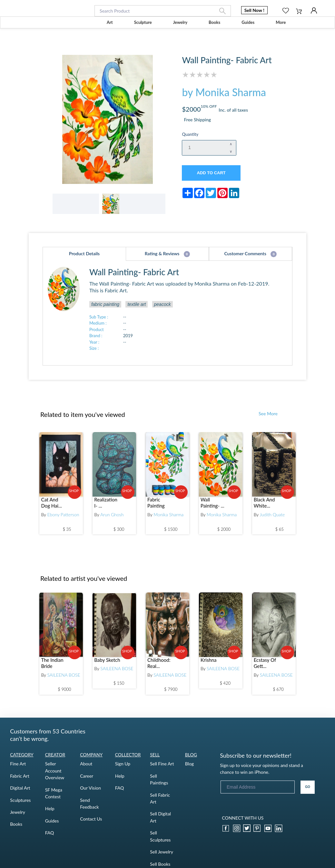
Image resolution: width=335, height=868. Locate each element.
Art (110, 22)
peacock (163, 308)
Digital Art (20, 792)
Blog (189, 768)
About (86, 768)
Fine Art (18, 768)
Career (87, 780)
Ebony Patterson (63, 519)
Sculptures (20, 804)
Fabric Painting (156, 507)
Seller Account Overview (55, 775)
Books (214, 22)
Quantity (190, 134)
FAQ (50, 837)
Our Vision (90, 792)
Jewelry (180, 22)
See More (268, 418)
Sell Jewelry (162, 856)
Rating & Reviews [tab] (167, 259)
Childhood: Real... (159, 667)
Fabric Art (20, 780)
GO (308, 791)
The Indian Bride (52, 667)
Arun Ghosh (112, 519)
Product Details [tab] (84, 259)
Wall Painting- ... (212, 507)
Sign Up (123, 768)
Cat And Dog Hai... (51, 507)
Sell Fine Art (162, 768)
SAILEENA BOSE (64, 679)
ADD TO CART (211, 173)
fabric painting (105, 308)
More (281, 22)
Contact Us (91, 823)
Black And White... (264, 507)
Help (50, 813)
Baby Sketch (107, 664)
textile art (137, 308)
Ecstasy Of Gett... (265, 667)
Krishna (209, 664)
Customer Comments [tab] (250, 259)
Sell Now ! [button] (254, 10)
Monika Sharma (168, 519)
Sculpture (143, 22)
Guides (248, 22)
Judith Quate (272, 519)
